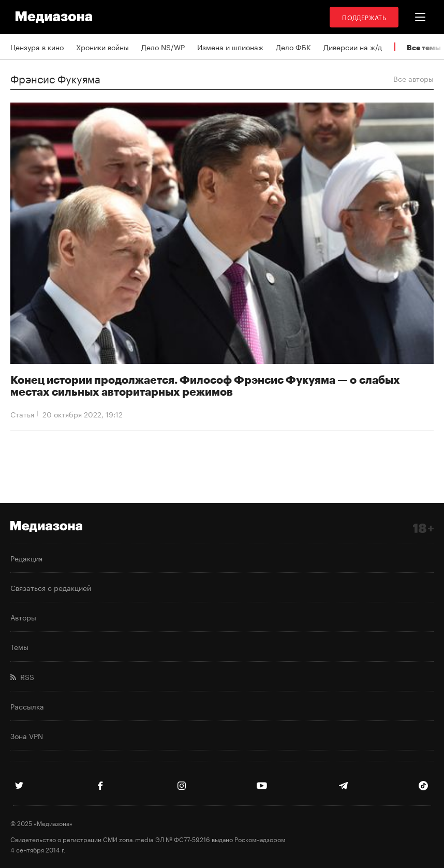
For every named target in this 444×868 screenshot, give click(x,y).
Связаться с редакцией (51, 587)
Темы (19, 646)
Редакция (26, 558)
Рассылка (27, 706)
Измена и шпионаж (230, 47)
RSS (22, 676)
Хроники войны (102, 47)
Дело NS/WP (163, 47)
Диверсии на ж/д (353, 47)
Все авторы (413, 78)
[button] (420, 17)
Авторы (23, 617)
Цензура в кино (37, 47)
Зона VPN (27, 735)
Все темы (424, 47)
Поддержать (364, 17)
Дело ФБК (293, 47)
